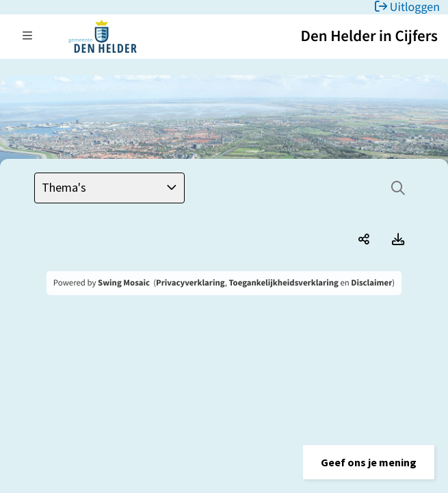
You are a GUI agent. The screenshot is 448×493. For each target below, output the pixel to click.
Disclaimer (371, 283)
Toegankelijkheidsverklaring (283, 283)
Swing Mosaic (124, 283)
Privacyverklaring (190, 283)
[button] (369, 462)
